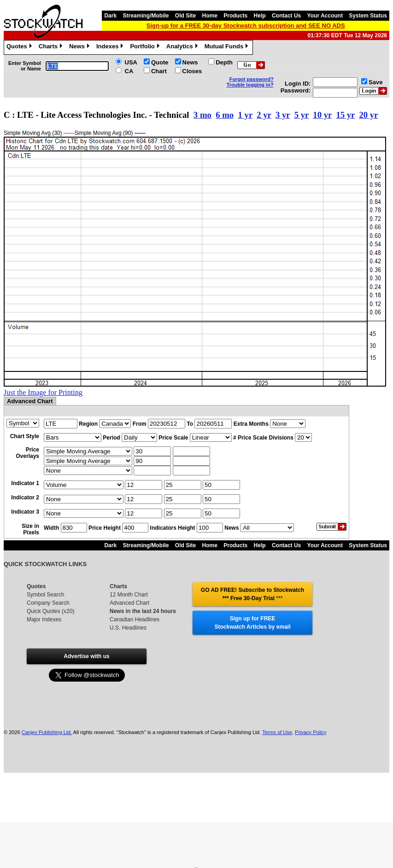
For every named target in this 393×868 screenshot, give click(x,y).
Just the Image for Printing (43, 392)
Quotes (20, 47)
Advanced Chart (129, 603)
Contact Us (286, 16)
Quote (160, 62)
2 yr (264, 115)
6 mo (225, 115)
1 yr (245, 115)
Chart (159, 71)
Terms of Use (277, 732)
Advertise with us (86, 656)
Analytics (183, 47)
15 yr (345, 115)
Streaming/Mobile (146, 16)
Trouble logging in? (250, 85)
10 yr (322, 115)
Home (210, 16)
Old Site (185, 16)
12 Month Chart (129, 595)
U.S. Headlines (128, 628)
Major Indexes (44, 619)
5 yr (302, 115)
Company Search (48, 603)
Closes (192, 71)
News (80, 47)
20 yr (368, 115)
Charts (52, 47)
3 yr (283, 115)
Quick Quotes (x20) (50, 611)
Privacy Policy (311, 732)
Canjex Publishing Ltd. (47, 732)
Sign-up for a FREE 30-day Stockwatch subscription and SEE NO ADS (246, 26)
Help (260, 16)
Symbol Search (45, 595)
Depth (224, 62)
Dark (110, 16)
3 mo (202, 115)
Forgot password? (252, 79)
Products (235, 16)
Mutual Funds (228, 47)
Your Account (325, 16)
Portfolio (146, 47)
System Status (368, 16)
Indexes (111, 47)
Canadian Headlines (135, 619)
